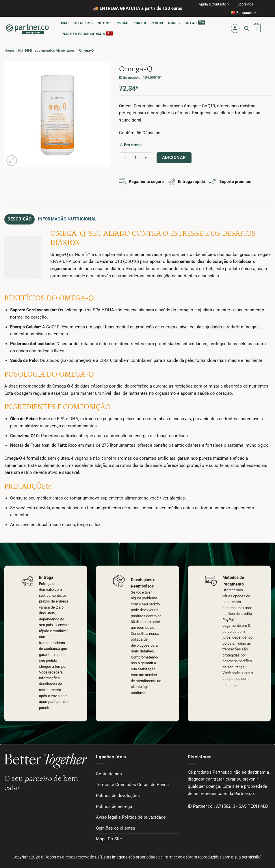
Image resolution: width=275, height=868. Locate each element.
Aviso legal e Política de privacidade (131, 816)
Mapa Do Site (109, 837)
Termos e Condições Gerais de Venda (132, 783)
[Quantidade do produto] (136, 158)
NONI (174, 23)
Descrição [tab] (17, 218)
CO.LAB (191, 23)
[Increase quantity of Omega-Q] (146, 158)
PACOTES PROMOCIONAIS (83, 34)
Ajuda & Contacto (214, 4)
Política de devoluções (118, 794)
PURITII (140, 23)
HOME (65, 23)
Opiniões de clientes (116, 826)
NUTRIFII (105, 23)
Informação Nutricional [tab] (56, 218)
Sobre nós (245, 4)
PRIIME (123, 23)
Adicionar (174, 158)
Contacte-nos (109, 772)
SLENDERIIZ (84, 23)
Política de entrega (114, 805)
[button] (235, 28)
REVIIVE (157, 23)
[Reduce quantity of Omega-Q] (125, 158)
